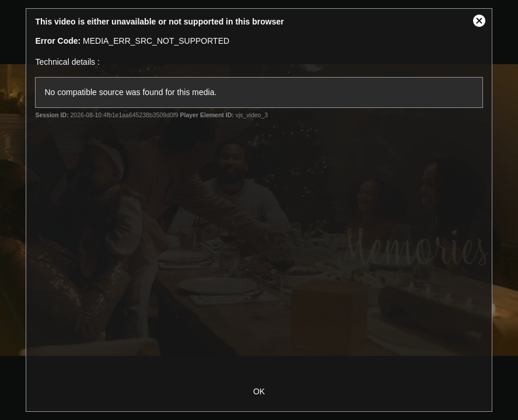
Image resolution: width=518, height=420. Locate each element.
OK (259, 391)
